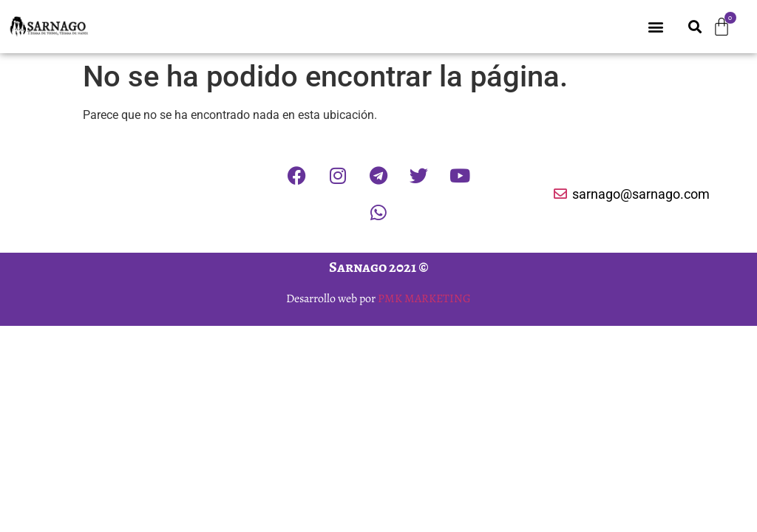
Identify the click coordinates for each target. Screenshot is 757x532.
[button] (656, 27)
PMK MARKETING (424, 299)
